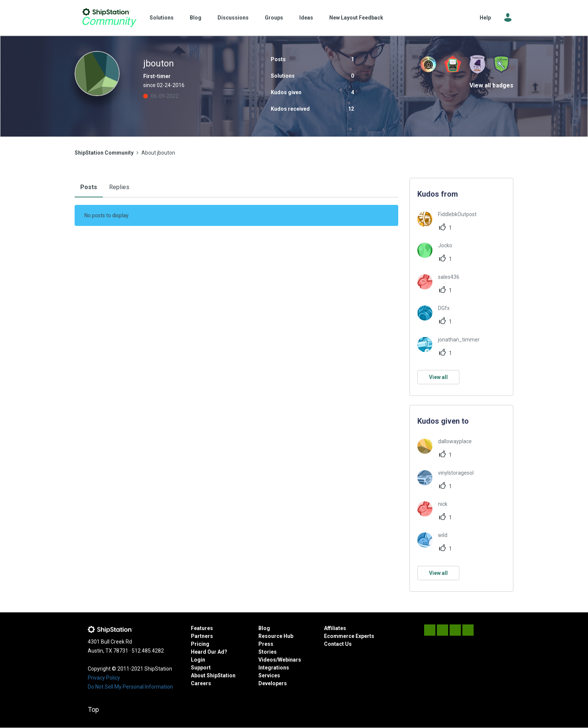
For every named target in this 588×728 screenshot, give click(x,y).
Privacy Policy (104, 678)
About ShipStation (213, 675)
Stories (268, 652)
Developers (273, 683)
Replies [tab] (119, 187)
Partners (202, 636)
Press (266, 644)
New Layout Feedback (356, 18)
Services (269, 675)
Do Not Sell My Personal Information (130, 687)
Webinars (289, 660)
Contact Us (338, 644)
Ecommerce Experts (349, 636)
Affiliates (335, 628)
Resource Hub (276, 636)
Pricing (200, 644)
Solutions (162, 18)
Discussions (233, 18)
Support (201, 668)
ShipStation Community (109, 18)
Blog (196, 18)
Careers (201, 683)
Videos (267, 660)
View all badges (491, 85)
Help (485, 18)
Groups (274, 18)
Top (93, 709)
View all (438, 377)
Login (198, 660)
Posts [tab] (89, 187)
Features (202, 628)
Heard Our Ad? (209, 652)
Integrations (274, 668)
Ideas (306, 18)
